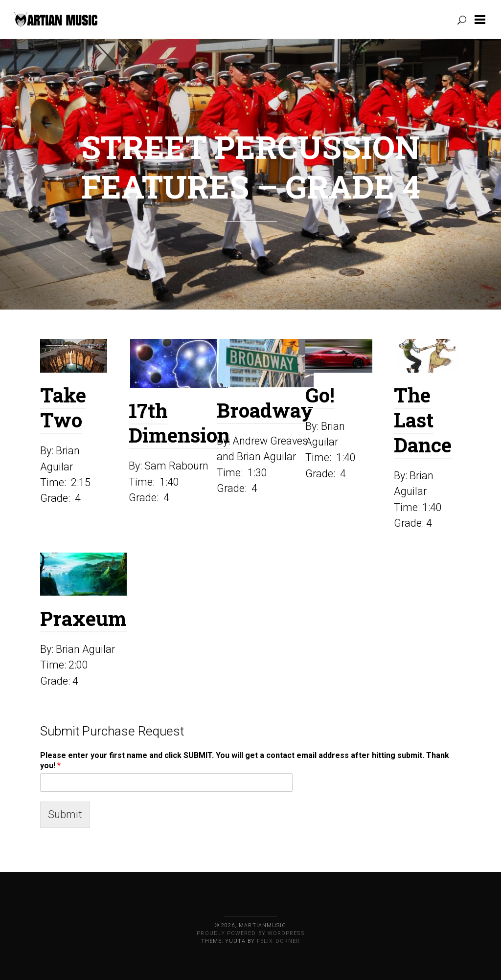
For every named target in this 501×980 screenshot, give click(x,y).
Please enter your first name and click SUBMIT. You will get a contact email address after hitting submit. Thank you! (245, 760)
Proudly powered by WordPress (250, 933)
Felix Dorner (278, 941)
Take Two (63, 407)
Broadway (265, 410)
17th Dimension (179, 423)
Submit (65, 814)
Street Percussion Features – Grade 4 (251, 167)
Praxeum (83, 618)
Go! (320, 395)
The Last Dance (423, 420)
